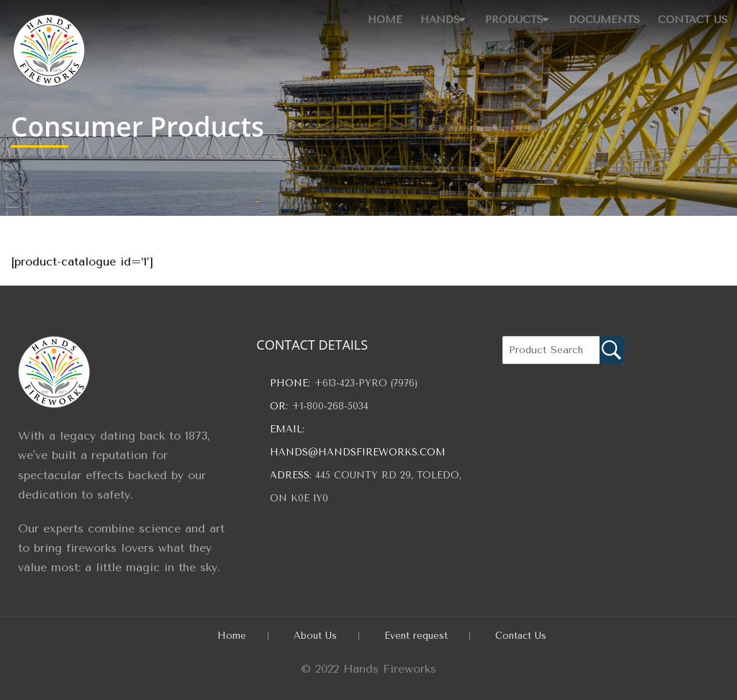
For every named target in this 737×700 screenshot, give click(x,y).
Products (498, 16)
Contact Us (691, 16)
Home (355, 16)
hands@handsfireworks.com (358, 452)
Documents (599, 16)
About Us (315, 636)
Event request (416, 636)
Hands (413, 16)
